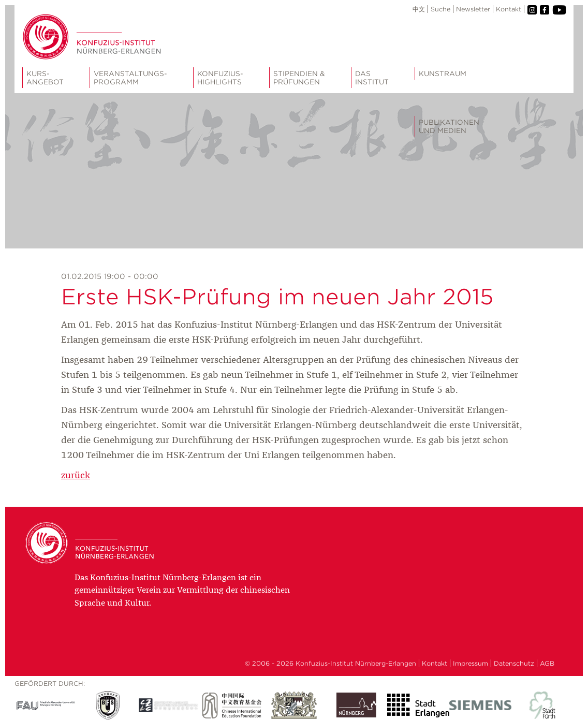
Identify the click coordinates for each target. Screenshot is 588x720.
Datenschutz (514, 663)
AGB (547, 663)
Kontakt (509, 9)
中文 (419, 9)
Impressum (471, 663)
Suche (440, 9)
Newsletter (473, 9)
